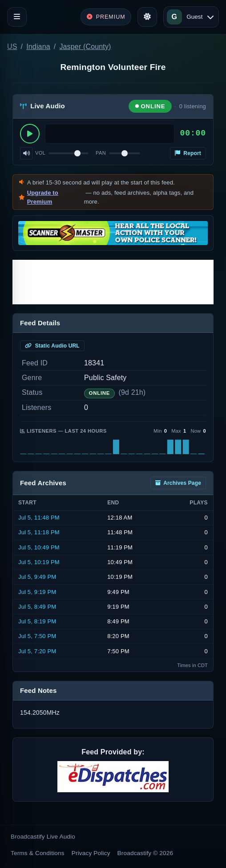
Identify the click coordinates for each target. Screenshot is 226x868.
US (12, 47)
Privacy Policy (91, 853)
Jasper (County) (85, 47)
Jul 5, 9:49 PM (37, 577)
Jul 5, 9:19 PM (37, 592)
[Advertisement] (113, 282)
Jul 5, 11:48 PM (39, 518)
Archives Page (178, 483)
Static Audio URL (52, 346)
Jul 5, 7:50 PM (37, 636)
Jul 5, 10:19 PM (39, 562)
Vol (40, 153)
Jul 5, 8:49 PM (37, 607)
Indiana (38, 47)
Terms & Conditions (38, 853)
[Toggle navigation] (17, 17)
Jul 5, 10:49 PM (39, 547)
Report (188, 153)
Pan (101, 153)
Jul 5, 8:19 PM (37, 621)
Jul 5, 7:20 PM (37, 651)
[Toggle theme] (147, 17)
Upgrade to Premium (43, 197)
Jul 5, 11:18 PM (39, 532)
